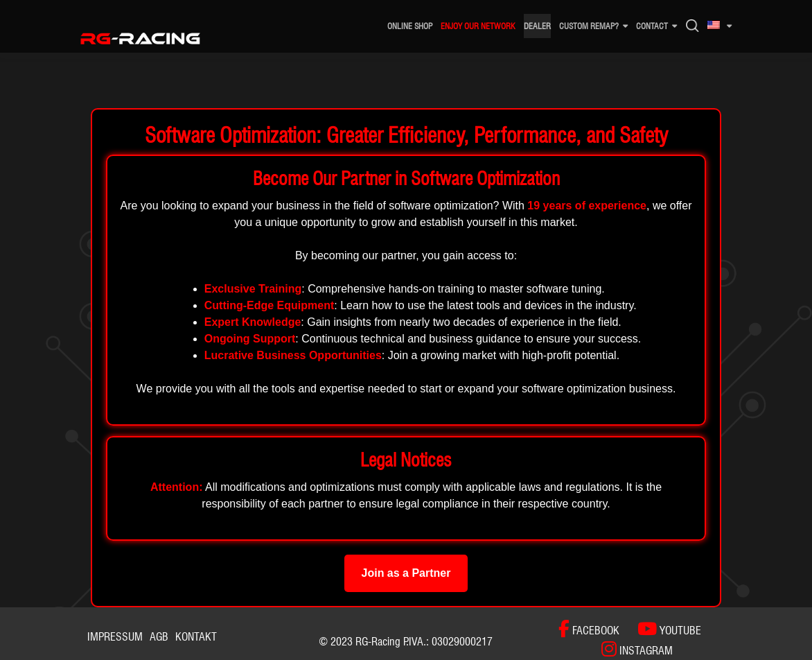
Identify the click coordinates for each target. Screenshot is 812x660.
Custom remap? (589, 26)
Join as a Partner (406, 573)
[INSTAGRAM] (630, 649)
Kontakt (196, 637)
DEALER (537, 26)
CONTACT (652, 26)
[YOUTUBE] (662, 629)
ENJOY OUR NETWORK (478, 26)
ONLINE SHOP (410, 26)
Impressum (115, 637)
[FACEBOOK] (589, 629)
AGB (159, 637)
